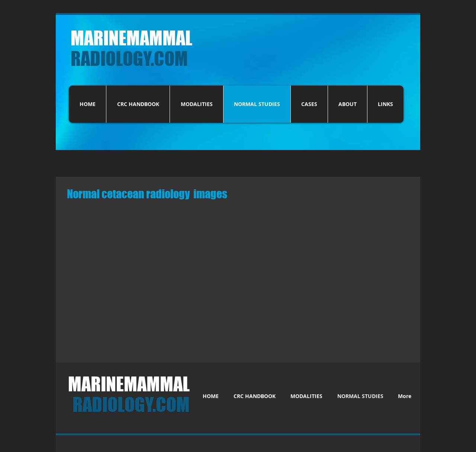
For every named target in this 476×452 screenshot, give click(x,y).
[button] (171, 242)
